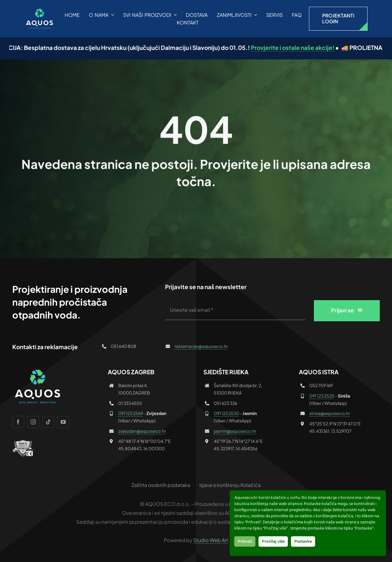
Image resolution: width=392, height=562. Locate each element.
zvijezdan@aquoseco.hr (142, 431)
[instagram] (33, 422)
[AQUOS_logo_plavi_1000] (39, 10)
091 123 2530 (226, 413)
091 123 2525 (322, 396)
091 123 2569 (131, 413)
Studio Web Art (211, 540)
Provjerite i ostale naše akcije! (302, 47)
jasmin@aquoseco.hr (235, 431)
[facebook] (18, 422)
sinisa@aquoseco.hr (330, 413)
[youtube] (63, 422)
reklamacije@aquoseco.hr (201, 346)
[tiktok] (48, 422)
